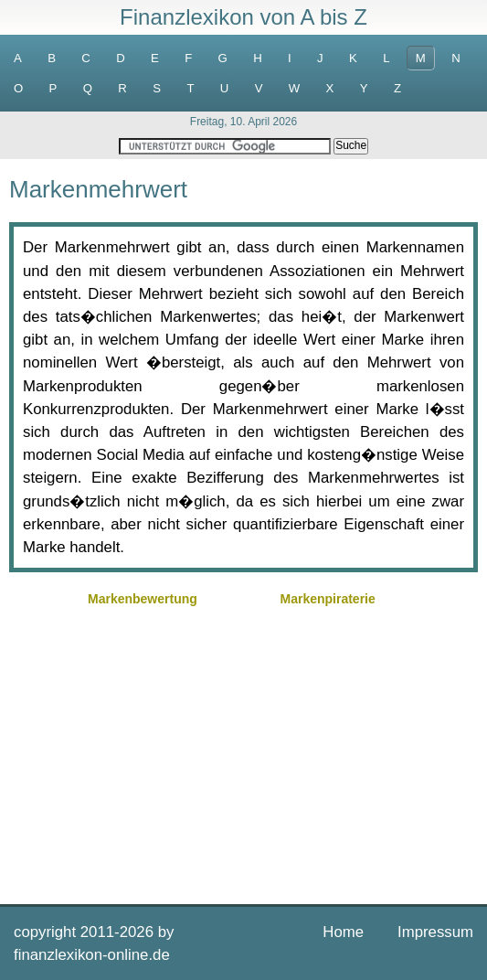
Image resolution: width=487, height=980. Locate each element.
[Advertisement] (243, 753)
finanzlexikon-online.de (92, 955)
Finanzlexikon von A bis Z (243, 17)
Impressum (435, 932)
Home (343, 932)
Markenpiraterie (327, 599)
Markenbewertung (143, 599)
